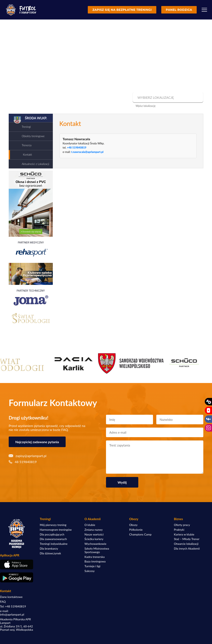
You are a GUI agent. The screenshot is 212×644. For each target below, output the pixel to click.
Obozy (133, 525)
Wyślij (122, 482)
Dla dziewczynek (50, 553)
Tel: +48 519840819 (13, 606)
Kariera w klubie (184, 534)
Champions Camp (140, 534)
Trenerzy (27, 145)
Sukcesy (90, 571)
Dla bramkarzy (49, 549)
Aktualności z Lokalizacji (36, 164)
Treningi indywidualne (54, 544)
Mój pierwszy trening (53, 525)
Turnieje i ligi (92, 566)
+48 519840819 (77, 148)
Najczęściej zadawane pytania (37, 442)
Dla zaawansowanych (53, 539)
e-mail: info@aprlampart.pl (12, 613)
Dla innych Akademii (187, 549)
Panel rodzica (179, 10)
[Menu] (204, 10)
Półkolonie (136, 530)
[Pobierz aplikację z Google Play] (17, 577)
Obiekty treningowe (33, 136)
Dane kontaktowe (11, 597)
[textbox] (167, 98)
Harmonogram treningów (56, 530)
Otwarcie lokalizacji (186, 544)
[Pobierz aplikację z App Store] (17, 564)
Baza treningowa (95, 561)
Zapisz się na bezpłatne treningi (122, 10)
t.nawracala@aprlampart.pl (87, 152)
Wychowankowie (95, 544)
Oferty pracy (182, 525)
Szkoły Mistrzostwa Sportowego (97, 550)
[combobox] (167, 98)
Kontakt (27, 155)
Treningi (26, 127)
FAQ (3, 602)
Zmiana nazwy (94, 530)
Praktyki (179, 530)
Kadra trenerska (95, 557)
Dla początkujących (52, 534)
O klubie (90, 525)
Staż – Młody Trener (187, 539)
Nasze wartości (94, 534)
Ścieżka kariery (94, 539)
